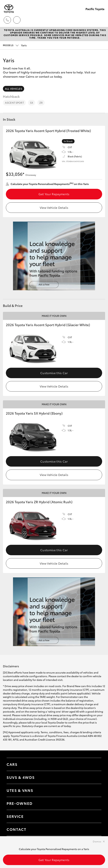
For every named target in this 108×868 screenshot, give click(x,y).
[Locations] (17, 20)
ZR (41, 103)
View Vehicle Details (54, 207)
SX (32, 103)
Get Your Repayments (54, 194)
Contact (16, 829)
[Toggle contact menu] (95, 803)
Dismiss (97, 841)
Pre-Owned (20, 803)
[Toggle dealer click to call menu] (7, 20)
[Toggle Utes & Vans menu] (95, 790)
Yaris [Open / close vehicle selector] (15, 45)
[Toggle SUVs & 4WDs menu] (95, 777)
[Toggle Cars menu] (95, 764)
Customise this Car (54, 373)
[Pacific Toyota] (9, 9)
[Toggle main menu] (101, 20)
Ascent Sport (14, 103)
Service (15, 816)
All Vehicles (14, 89)
